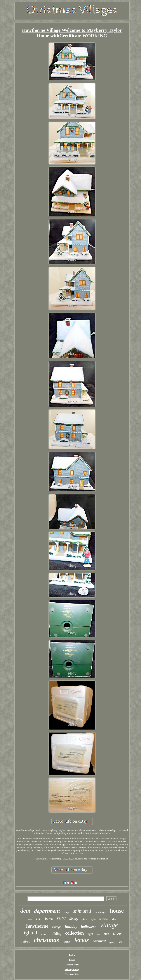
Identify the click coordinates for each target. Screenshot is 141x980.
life (121, 942)
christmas (46, 940)
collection (74, 933)
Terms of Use (72, 974)
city (114, 919)
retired (26, 941)
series (43, 934)
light (90, 934)
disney (74, 919)
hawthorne (37, 926)
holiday (71, 926)
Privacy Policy (72, 969)
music (67, 941)
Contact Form (72, 965)
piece (85, 919)
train (39, 919)
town (49, 918)
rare (61, 918)
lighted (30, 933)
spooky (113, 942)
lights (93, 919)
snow (117, 933)
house (117, 911)
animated (82, 911)
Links (72, 960)
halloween (89, 927)
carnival (99, 941)
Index (72, 955)
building (56, 934)
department (47, 911)
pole (98, 935)
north (30, 920)
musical (104, 919)
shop (66, 912)
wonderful (101, 912)
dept (25, 911)
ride (106, 934)
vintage (57, 927)
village (109, 925)
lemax (82, 940)
